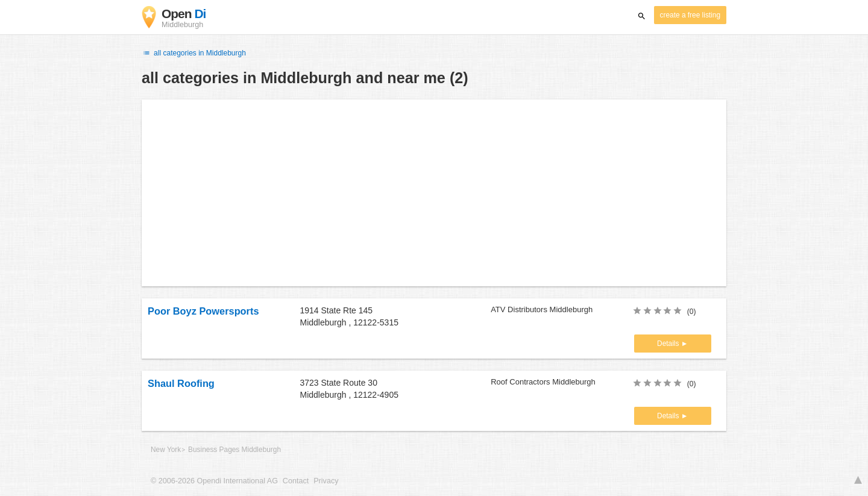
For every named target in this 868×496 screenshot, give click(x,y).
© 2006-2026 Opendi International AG (214, 481)
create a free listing (690, 15)
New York (166, 450)
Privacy (326, 481)
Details (669, 344)
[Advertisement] (434, 193)
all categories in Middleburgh (194, 53)
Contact (296, 481)
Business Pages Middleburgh (234, 450)
